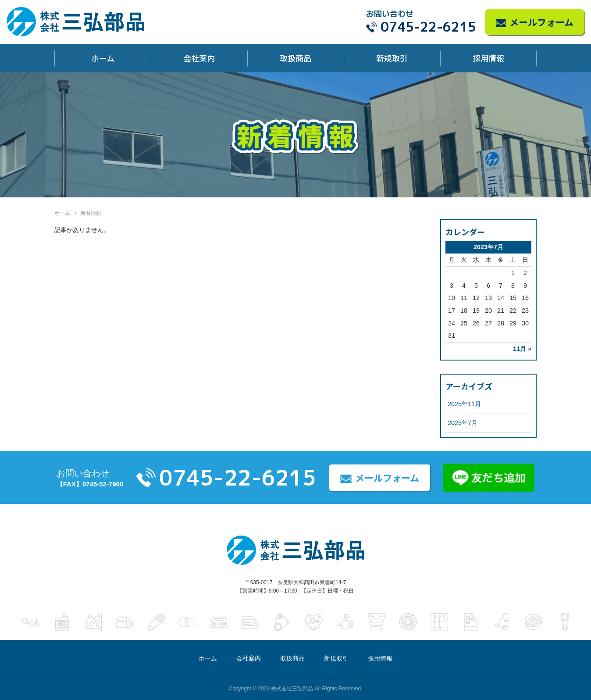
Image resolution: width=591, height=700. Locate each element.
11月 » (522, 349)
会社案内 (199, 58)
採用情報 (488, 58)
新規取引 (392, 58)
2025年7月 (463, 423)
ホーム (103, 58)
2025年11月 (464, 404)
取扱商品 (295, 58)
